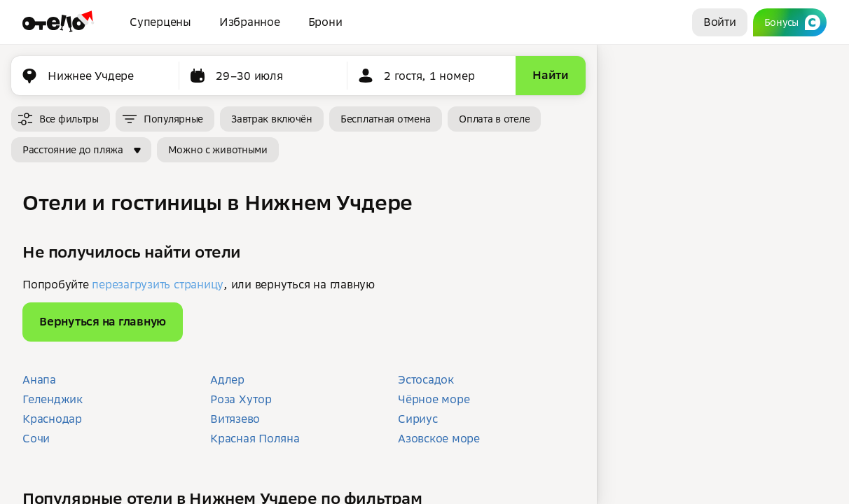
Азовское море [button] (439, 438)
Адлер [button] (227, 379)
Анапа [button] (39, 379)
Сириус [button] (418, 419)
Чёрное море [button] (434, 399)
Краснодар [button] (52, 419)
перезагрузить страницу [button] (158, 284)
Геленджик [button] (53, 399)
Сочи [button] (36, 438)
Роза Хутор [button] (241, 399)
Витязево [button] (235, 419)
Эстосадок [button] (426, 379)
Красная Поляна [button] (255, 438)
